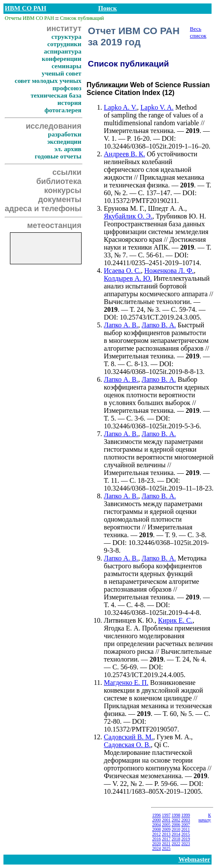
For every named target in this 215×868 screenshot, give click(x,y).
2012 (157, 834)
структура (66, 37)
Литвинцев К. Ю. (129, 620)
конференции (62, 59)
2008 (157, 829)
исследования (54, 126)
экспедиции (64, 142)
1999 (186, 815)
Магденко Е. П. (126, 683)
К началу (205, 817)
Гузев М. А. (174, 737)
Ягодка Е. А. (122, 628)
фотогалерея (63, 110)
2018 (176, 839)
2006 (176, 825)
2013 (166, 834)
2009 (166, 829)
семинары (66, 66)
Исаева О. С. (123, 271)
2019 (186, 839)
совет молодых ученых (48, 81)
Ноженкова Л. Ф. (169, 271)
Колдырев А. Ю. (128, 278)
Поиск (107, 8)
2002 (176, 820)
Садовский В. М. (129, 737)
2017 (166, 839)
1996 (157, 815)
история (69, 103)
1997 (166, 815)
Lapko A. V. (121, 107)
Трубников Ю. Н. (181, 216)
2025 (166, 848)
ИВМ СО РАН (25, 8)
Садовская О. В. (128, 745)
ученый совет (62, 73)
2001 (166, 820)
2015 (186, 834)
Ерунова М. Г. (124, 208)
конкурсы (63, 190)
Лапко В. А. (159, 325)
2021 (166, 844)
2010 (176, 829)
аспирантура (62, 51)
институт (64, 29)
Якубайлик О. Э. (128, 216)
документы (60, 200)
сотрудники (65, 44)
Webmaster (194, 859)
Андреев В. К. (125, 154)
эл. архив (68, 149)
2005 (166, 825)
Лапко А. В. (121, 325)
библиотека (59, 181)
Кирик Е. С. (175, 620)
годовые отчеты (58, 156)
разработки (65, 134)
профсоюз (67, 88)
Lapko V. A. (157, 107)
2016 (157, 839)
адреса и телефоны (43, 209)
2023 (186, 844)
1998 (176, 815)
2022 (176, 844)
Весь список (198, 32)
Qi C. (162, 745)
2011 (186, 829)
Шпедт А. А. (167, 208)
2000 (157, 820)
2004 (157, 825)
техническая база (56, 95)
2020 (157, 844)
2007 (186, 825)
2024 (157, 848)
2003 (186, 820)
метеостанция (54, 225)
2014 (176, 834)
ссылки (67, 172)
